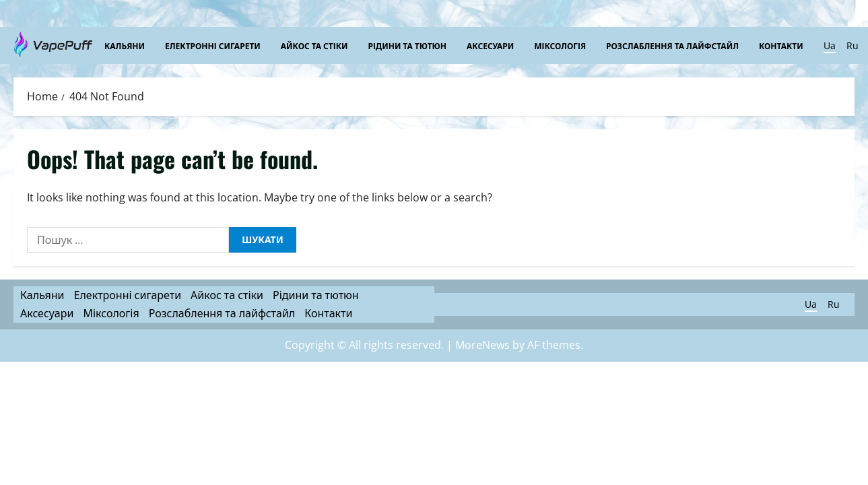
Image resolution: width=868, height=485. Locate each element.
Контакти (781, 45)
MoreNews (482, 345)
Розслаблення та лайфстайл (672, 45)
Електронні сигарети (213, 45)
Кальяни (125, 45)
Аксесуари (490, 45)
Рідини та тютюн (407, 45)
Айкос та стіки (314, 45)
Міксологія (560, 45)
